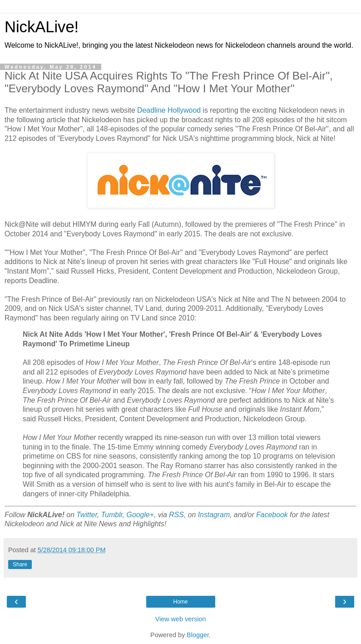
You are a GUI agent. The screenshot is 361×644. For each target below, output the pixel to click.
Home (180, 602)
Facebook (272, 515)
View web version (181, 619)
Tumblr (112, 515)
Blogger (198, 635)
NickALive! (42, 27)
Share (20, 564)
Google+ (140, 515)
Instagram (214, 515)
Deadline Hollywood (169, 110)
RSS (176, 515)
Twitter (87, 515)
